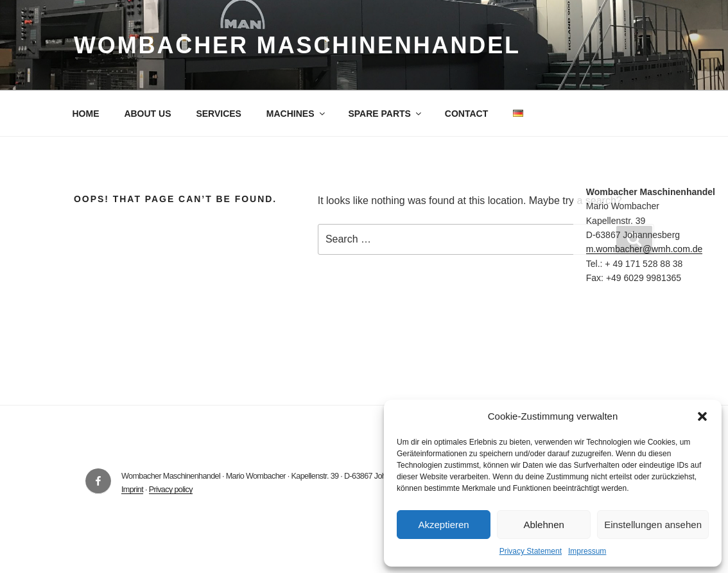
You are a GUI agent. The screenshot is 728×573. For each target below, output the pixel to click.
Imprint (132, 490)
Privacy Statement (531, 551)
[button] (702, 416)
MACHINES (297, 114)
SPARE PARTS (386, 114)
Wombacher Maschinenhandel (297, 45)
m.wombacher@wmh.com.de (645, 249)
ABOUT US (147, 114)
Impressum (587, 551)
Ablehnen (543, 525)
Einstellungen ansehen (653, 525)
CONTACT (466, 114)
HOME (86, 114)
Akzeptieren (443, 525)
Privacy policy (171, 490)
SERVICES (219, 114)
